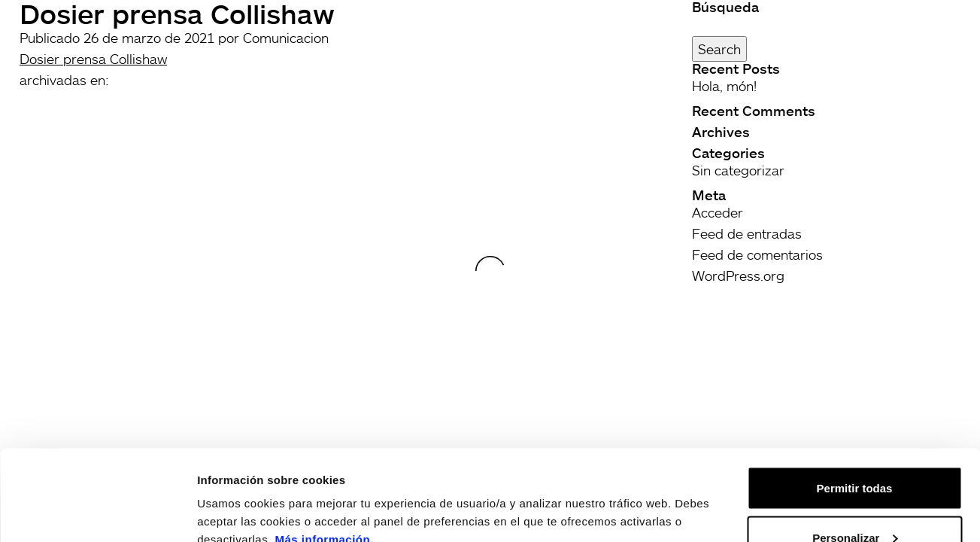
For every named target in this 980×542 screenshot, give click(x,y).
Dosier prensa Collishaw (93, 59)
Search (719, 49)
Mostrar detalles (241, 496)
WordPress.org (738, 276)
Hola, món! (724, 86)
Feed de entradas (747, 233)
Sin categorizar (738, 170)
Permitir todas (855, 403)
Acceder (718, 212)
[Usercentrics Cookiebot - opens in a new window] (97, 513)
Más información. (325, 454)
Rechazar (855, 502)
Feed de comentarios (757, 254)
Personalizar (855, 453)
